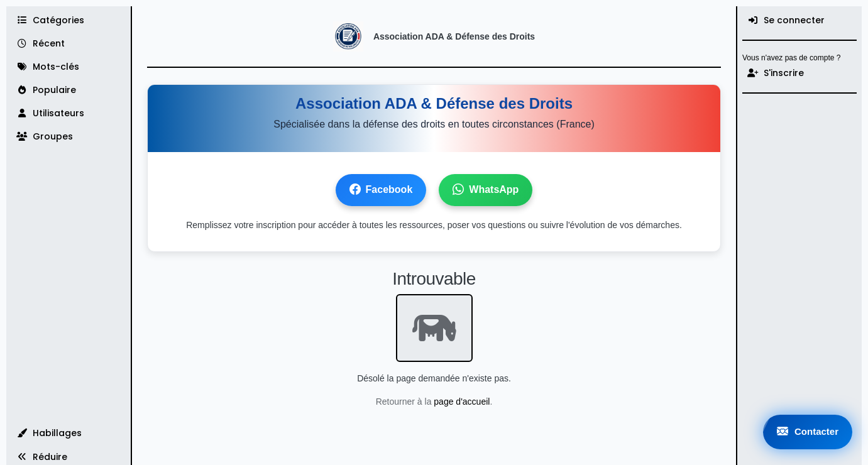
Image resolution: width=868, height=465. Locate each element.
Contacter (808, 432)
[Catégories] (69, 20)
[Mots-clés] (69, 67)
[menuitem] (799, 20)
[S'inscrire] (799, 73)
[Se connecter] (799, 20)
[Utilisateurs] (69, 113)
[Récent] (69, 44)
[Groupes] (69, 137)
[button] (69, 433)
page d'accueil (462, 402)
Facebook (381, 190)
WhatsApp (486, 190)
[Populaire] (69, 90)
